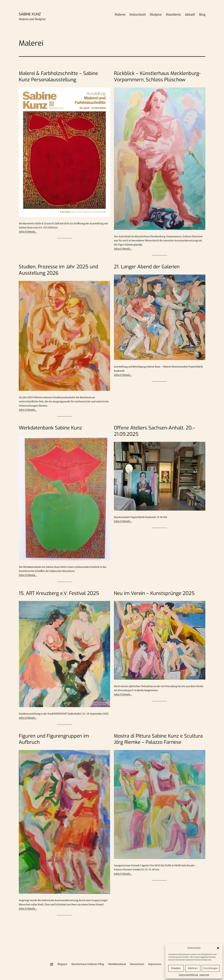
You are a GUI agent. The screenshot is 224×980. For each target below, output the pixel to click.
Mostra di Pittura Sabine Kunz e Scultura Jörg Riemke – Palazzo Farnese (158, 739)
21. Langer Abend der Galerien (147, 267)
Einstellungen (211, 968)
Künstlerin (173, 14)
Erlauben (176, 968)
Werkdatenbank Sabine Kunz (50, 428)
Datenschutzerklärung (188, 975)
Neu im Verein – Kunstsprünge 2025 (154, 593)
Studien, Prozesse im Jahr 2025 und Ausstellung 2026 (58, 270)
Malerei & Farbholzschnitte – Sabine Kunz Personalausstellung (58, 77)
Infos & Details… (28, 232)
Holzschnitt (138, 14)
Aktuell (190, 14)
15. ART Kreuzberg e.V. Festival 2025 (59, 593)
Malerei (120, 14)
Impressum (204, 975)
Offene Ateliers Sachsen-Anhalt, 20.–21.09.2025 (154, 431)
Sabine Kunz (30, 14)
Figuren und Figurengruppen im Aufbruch (54, 739)
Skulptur (156, 14)
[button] (218, 948)
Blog (202, 14)
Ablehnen (193, 968)
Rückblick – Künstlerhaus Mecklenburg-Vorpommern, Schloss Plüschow (157, 77)
